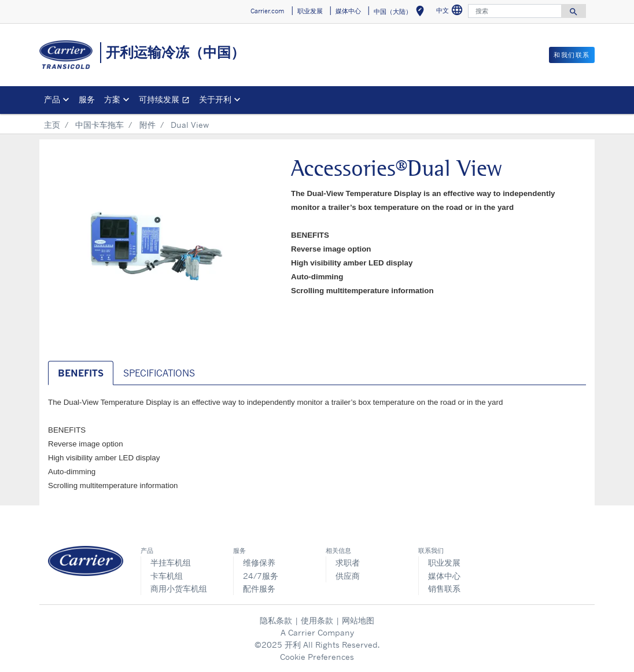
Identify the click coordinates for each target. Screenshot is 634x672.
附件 (148, 125)
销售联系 (444, 588)
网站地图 (358, 620)
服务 (87, 99)
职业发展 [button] (310, 11)
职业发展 (444, 562)
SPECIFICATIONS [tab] (159, 373)
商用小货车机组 (179, 588)
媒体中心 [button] (348, 11)
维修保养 (259, 562)
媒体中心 (444, 576)
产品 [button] (52, 99)
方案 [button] (112, 99)
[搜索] (515, 11)
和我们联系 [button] (572, 55)
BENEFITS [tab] (81, 373)
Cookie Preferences (317, 657)
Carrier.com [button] (267, 11)
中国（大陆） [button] (401, 13)
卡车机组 (167, 576)
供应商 (348, 576)
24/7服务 (261, 576)
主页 (52, 125)
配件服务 (259, 588)
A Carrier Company (317, 632)
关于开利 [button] (215, 99)
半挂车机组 (171, 562)
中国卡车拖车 (99, 125)
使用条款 (317, 620)
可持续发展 (167, 101)
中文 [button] (451, 12)
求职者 (348, 562)
